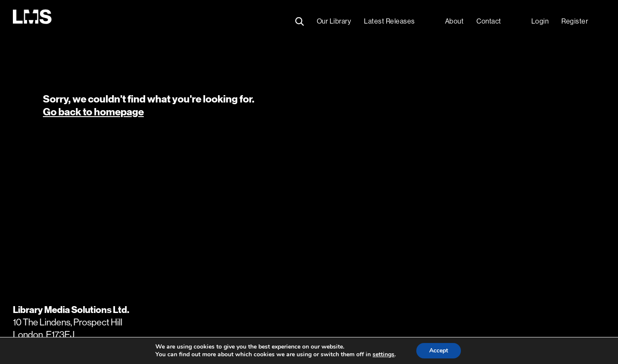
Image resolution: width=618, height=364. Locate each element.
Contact (489, 21)
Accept (439, 350)
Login (540, 21)
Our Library (334, 21)
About (454, 21)
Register (575, 21)
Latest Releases (389, 21)
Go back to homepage (93, 112)
